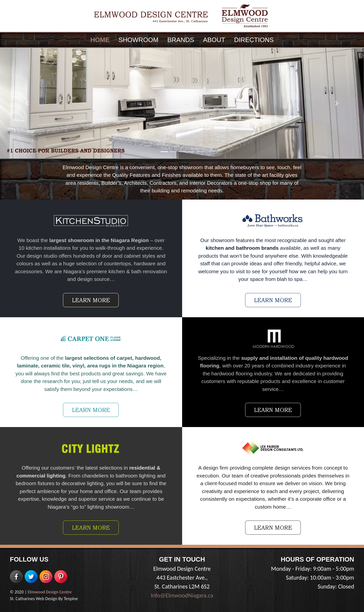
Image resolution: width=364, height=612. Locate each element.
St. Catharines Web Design (34, 599)
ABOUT (214, 40)
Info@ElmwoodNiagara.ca (182, 595)
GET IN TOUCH (182, 559)
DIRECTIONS (254, 40)
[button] (27, 103)
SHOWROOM (138, 40)
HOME (100, 40)
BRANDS (181, 40)
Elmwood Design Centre (50, 592)
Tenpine (71, 599)
